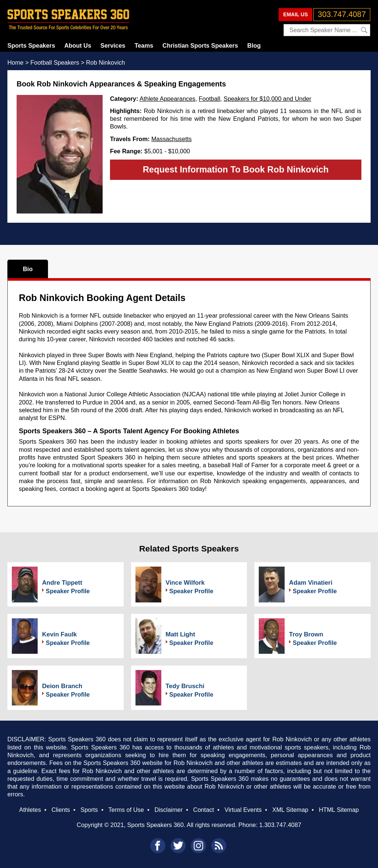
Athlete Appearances (167, 99)
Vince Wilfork (185, 583)
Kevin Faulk (59, 634)
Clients (61, 810)
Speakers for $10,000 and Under (268, 99)
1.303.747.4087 (280, 825)
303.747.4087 (342, 14)
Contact (203, 810)
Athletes (30, 810)
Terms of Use (126, 810)
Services (113, 45)
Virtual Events (243, 810)
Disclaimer (168, 810)
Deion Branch (62, 686)
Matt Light (181, 634)
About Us (78, 45)
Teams (144, 45)
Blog (254, 45)
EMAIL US (295, 14)
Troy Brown (306, 634)
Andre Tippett (62, 583)
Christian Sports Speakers (200, 45)
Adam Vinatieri (311, 583)
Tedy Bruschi (185, 686)
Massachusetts (171, 139)
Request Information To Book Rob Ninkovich (236, 169)
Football (209, 99)
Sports (89, 810)
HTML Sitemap (339, 810)
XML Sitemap (290, 810)
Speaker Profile (68, 591)
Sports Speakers (31, 45)
